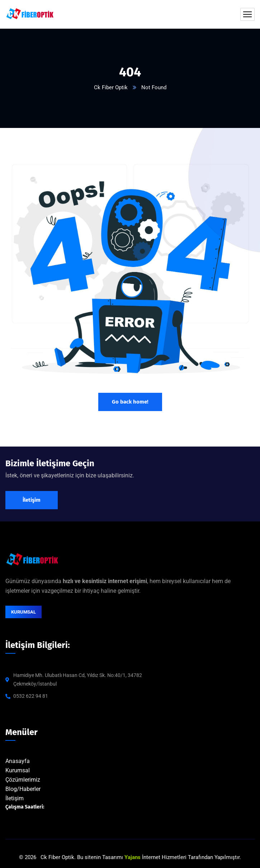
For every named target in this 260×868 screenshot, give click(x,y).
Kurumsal (18, 770)
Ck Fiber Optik (111, 87)
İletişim (15, 798)
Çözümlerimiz (23, 780)
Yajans (133, 857)
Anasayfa (18, 761)
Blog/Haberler (23, 789)
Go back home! (130, 402)
